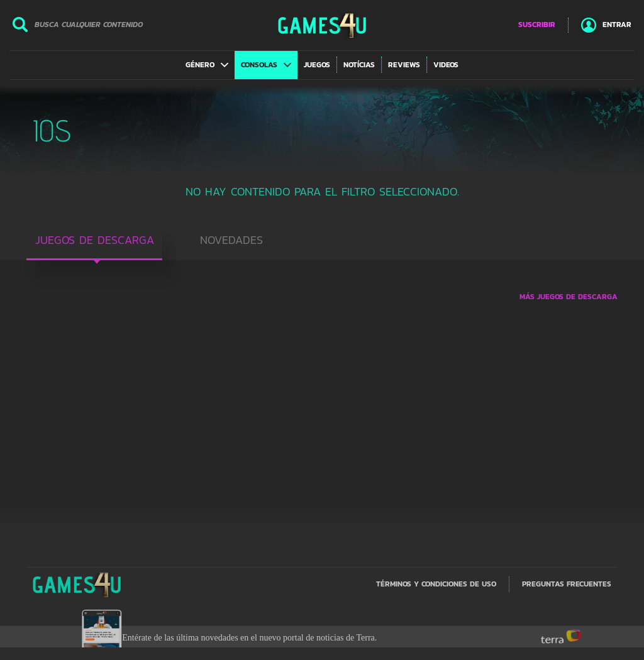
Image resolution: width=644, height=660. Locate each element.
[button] (207, 65)
